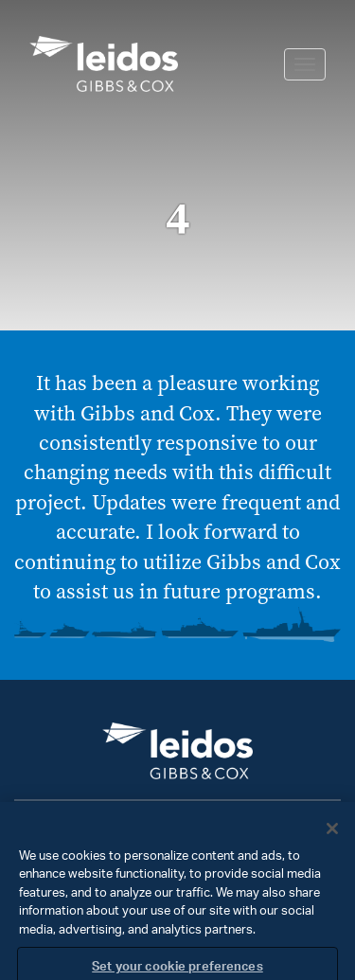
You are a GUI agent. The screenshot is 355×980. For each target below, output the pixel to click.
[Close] (332, 837)
